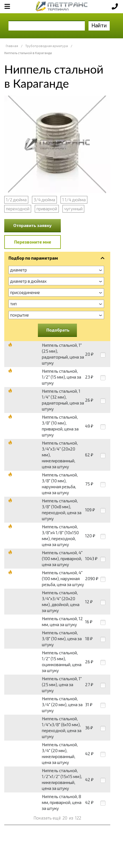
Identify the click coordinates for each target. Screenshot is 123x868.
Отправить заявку (33, 225)
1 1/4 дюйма (74, 200)
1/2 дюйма (16, 200)
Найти (99, 25)
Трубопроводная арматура (47, 46)
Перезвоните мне (33, 242)
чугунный (73, 209)
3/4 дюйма (44, 200)
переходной (18, 209)
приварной (47, 209)
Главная (12, 46)
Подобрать (58, 330)
